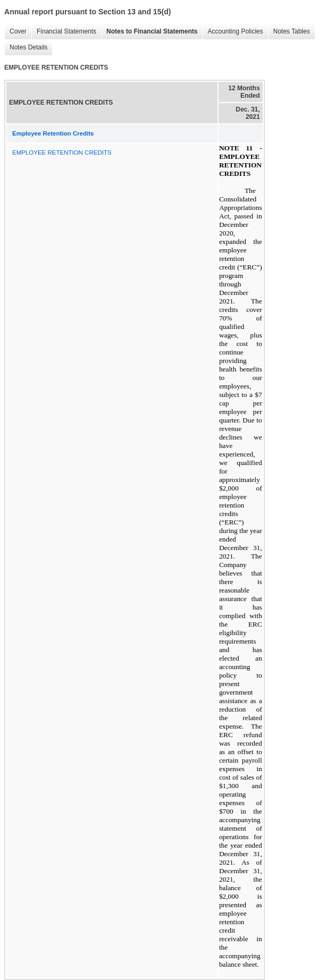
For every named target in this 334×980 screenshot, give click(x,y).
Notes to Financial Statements (149, 32)
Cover (15, 32)
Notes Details (26, 48)
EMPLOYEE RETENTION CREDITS (62, 153)
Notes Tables (289, 32)
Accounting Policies (232, 32)
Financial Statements (64, 32)
